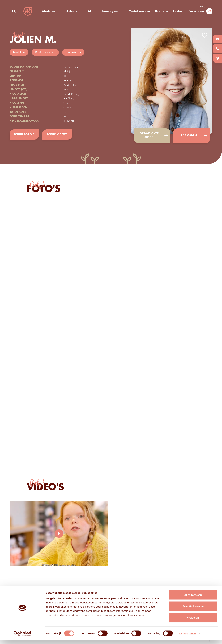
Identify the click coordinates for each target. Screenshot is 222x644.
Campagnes (110, 11)
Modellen (49, 11)
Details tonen (187, 637)
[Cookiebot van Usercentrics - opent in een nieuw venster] (22, 637)
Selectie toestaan (193, 610)
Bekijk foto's (24, 134)
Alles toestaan (193, 599)
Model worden (139, 11)
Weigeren (193, 621)
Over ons (161, 11)
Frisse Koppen (28, 11)
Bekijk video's (57, 134)
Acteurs (72, 11)
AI (89, 11)
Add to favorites (205, 35)
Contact (178, 11)
